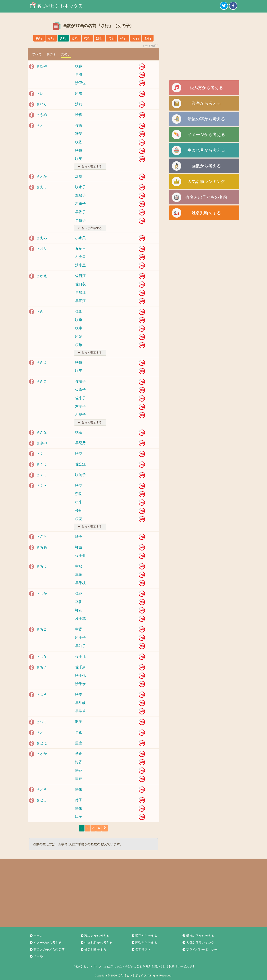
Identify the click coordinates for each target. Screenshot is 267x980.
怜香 (79, 762)
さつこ (42, 722)
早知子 (80, 646)
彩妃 (79, 337)
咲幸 (79, 328)
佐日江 (80, 276)
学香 (79, 754)
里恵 (79, 743)
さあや (42, 66)
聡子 (79, 817)
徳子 (79, 800)
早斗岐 (80, 703)
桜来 (79, 502)
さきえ (42, 362)
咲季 (79, 320)
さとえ (42, 743)
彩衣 (79, 94)
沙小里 (80, 265)
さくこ (42, 475)
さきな (42, 432)
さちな (42, 657)
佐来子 (80, 398)
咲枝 (79, 151)
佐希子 (80, 390)
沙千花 (80, 619)
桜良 (79, 511)
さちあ (42, 547)
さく (40, 454)
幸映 (79, 566)
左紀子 (80, 415)
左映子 (80, 195)
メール (36, 956)
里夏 (79, 779)
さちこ (42, 629)
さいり (42, 104)
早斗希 (80, 711)
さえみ (42, 238)
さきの (42, 443)
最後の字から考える (206, 119)
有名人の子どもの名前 (206, 197)
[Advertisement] (204, 48)
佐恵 (79, 125)
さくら (42, 486)
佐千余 (80, 667)
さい (40, 94)
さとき (42, 789)
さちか (42, 594)
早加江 (80, 293)
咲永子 (80, 187)
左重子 (80, 204)
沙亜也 (80, 83)
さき (40, 312)
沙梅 (79, 115)
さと (40, 732)
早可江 (80, 301)
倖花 (79, 594)
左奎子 (80, 406)
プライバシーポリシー (200, 949)
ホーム (36, 936)
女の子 (66, 54)
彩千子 (80, 638)
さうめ (42, 115)
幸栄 (79, 575)
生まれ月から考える (206, 150)
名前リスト (141, 949)
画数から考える (206, 166)
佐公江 (80, 464)
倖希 (79, 312)
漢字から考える (206, 103)
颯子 (79, 722)
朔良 (79, 494)
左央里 (80, 257)
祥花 (79, 610)
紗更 (79, 537)
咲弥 (79, 66)
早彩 (79, 75)
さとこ (42, 800)
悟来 (79, 789)
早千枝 (80, 583)
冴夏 (79, 176)
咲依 (79, 142)
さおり (42, 249)
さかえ (42, 276)
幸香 (79, 602)
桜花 (79, 519)
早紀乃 (80, 443)
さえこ (42, 187)
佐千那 (80, 657)
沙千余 (80, 684)
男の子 (51, 54)
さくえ (42, 464)
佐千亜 (80, 556)
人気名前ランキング (206, 181)
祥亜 (79, 547)
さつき (42, 695)
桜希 (79, 345)
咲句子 (80, 475)
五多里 (80, 249)
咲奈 (79, 432)
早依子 (80, 212)
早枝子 (80, 220)
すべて (37, 54)
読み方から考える (206, 88)
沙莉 (79, 104)
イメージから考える (206, 135)
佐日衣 (80, 284)
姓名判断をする (206, 213)
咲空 (79, 454)
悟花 (79, 770)
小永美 (80, 238)
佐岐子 (80, 381)
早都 (79, 732)
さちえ (42, 566)
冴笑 (79, 134)
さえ (40, 125)
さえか (42, 176)
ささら (42, 537)
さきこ (42, 381)
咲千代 (80, 676)
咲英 (79, 159)
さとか (42, 754)
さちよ (42, 667)
